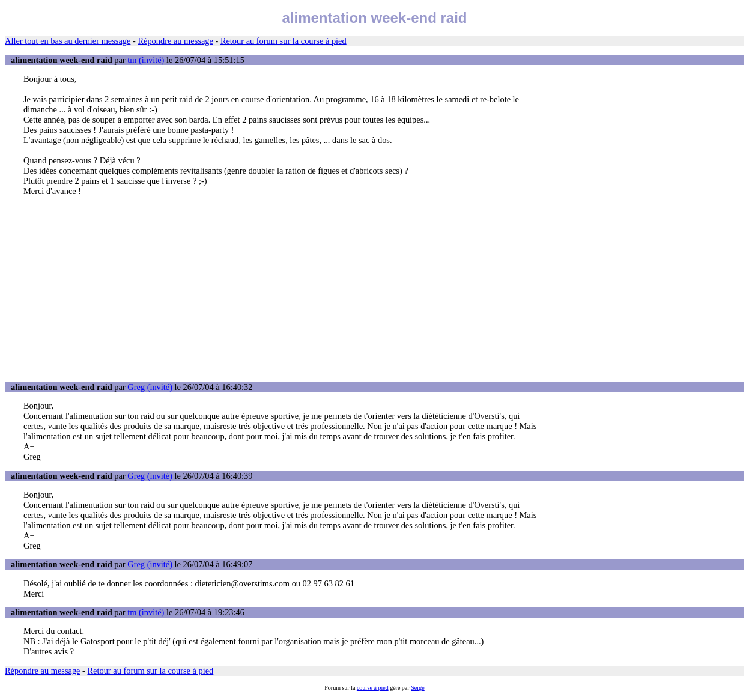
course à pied (373, 688)
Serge (418, 688)
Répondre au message (175, 41)
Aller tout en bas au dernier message (68, 41)
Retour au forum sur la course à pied (284, 41)
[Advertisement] (375, 289)
